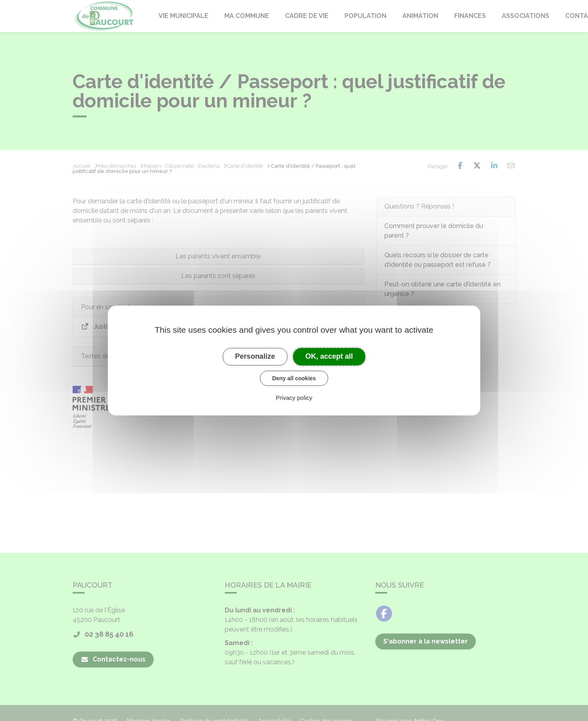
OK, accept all (329, 356)
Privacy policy (294, 398)
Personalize (255, 356)
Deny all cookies (294, 378)
